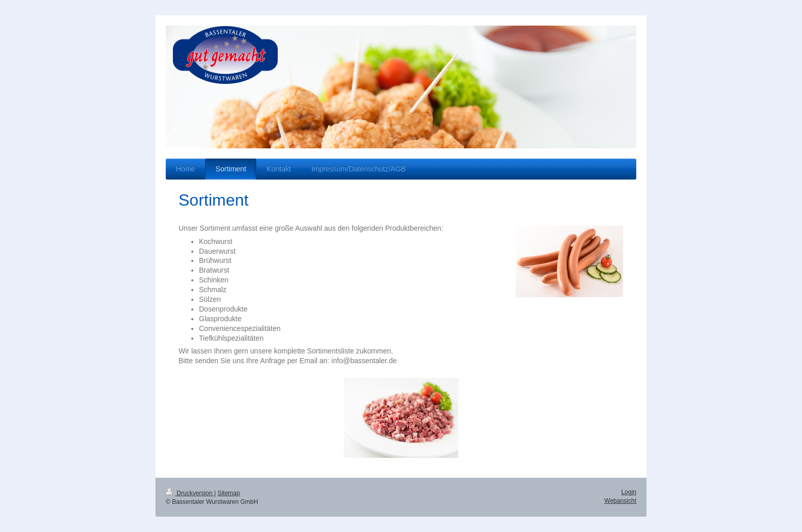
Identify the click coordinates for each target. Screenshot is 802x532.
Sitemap (229, 493)
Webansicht (620, 501)
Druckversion (190, 493)
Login (629, 492)
